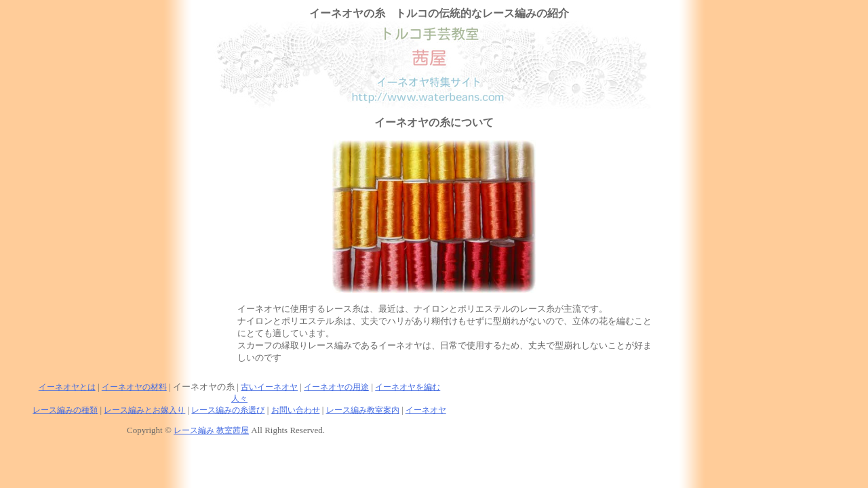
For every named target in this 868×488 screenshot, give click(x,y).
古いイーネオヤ (269, 387)
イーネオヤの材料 (134, 387)
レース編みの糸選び (228, 410)
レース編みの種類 (65, 410)
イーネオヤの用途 (336, 387)
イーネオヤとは (67, 387)
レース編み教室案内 (363, 410)
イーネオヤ (426, 410)
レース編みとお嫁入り (144, 410)
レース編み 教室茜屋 (211, 430)
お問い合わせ (296, 410)
